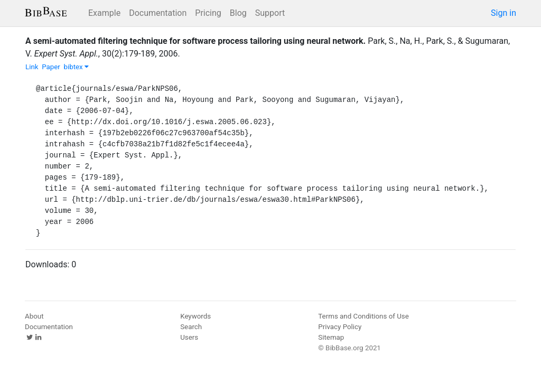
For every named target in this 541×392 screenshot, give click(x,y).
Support (270, 13)
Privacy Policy (340, 327)
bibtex (76, 67)
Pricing (208, 13)
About (34, 316)
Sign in (503, 13)
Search (191, 327)
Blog (238, 13)
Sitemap (331, 337)
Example (104, 13)
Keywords (195, 316)
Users (189, 337)
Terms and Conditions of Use (363, 316)
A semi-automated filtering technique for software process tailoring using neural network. (195, 41)
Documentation (158, 13)
